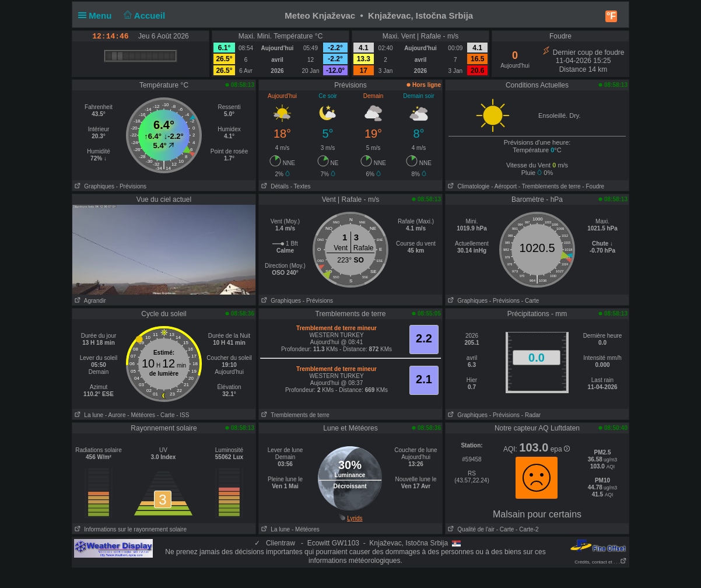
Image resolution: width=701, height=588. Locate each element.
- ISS (183, 415)
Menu (97, 15)
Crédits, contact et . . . (601, 562)
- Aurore (115, 415)
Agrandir (89, 301)
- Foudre (593, 186)
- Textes (301, 186)
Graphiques (93, 186)
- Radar (531, 415)
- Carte (530, 301)
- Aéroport (504, 186)
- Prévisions (131, 186)
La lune (88, 415)
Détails (274, 186)
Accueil (143, 15)
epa (560, 449)
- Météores (141, 415)
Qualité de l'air (470, 529)
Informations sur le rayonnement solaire (129, 529)
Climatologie (467, 186)
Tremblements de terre (294, 415)
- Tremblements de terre (550, 186)
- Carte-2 (526, 529)
